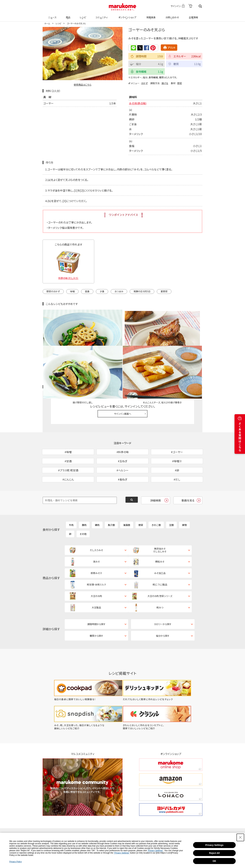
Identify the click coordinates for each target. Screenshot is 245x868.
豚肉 (84, 504)
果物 (184, 504)
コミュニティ (101, 15)
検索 (200, 6)
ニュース (52, 15)
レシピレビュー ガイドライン (190, 348)
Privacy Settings (214, 845)
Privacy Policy (16, 862)
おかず (144, 83)
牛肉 (71, 504)
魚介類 (111, 504)
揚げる (165, 83)
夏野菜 (164, 291)
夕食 (102, 291)
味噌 (72, 291)
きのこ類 (156, 504)
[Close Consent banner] (240, 837)
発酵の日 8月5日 (142, 291)
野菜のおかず (53, 291)
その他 (83, 513)
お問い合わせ (172, 15)
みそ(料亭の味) (138, 103)
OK (214, 861)
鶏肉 (97, 504)
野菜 (180, 83)
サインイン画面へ (123, 375)
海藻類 (127, 504)
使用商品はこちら (83, 85)
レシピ (82, 15)
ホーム (47, 23)
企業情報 (193, 15)
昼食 (87, 291)
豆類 (171, 504)
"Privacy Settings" (155, 851)
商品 (68, 15)
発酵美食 (150, 15)
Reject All (214, 853)
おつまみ (119, 291)
